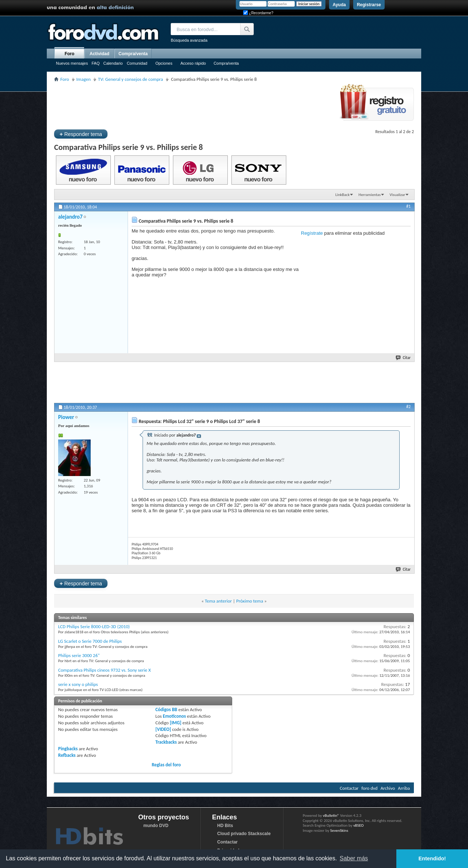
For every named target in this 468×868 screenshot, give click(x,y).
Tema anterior (218, 601)
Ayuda (339, 5)
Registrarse (369, 5)
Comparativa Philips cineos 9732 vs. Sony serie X (105, 670)
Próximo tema (250, 601)
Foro (70, 54)
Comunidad (137, 63)
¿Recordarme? (258, 13)
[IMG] (175, 723)
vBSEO (358, 825)
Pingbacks (68, 749)
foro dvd (370, 788)
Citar (403, 358)
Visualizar (397, 195)
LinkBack (342, 195)
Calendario (113, 63)
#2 (408, 407)
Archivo (388, 788)
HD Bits (225, 826)
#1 (408, 206)
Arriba (404, 788)
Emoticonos (174, 716)
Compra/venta (226, 63)
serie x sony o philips (78, 684)
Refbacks (67, 755)
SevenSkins (339, 831)
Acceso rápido (193, 63)
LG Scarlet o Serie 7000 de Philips (90, 641)
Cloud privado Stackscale (244, 834)
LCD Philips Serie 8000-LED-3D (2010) (94, 627)
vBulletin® (331, 816)
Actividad (99, 54)
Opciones (164, 63)
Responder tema (81, 134)
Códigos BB (166, 710)
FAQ (95, 63)
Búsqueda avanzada (189, 40)
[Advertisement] (187, 105)
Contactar (349, 788)
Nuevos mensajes (72, 63)
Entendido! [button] (432, 858)
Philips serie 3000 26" (79, 655)
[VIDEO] (163, 729)
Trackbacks (166, 742)
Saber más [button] (354, 858)
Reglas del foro (166, 765)
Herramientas (370, 195)
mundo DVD (156, 826)
